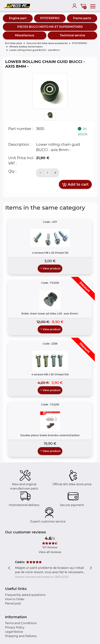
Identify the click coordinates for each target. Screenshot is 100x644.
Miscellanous (25, 35)
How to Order (15, 599)
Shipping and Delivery (21, 636)
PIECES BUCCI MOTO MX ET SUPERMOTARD (50, 27)
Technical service (72, 35)
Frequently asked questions (25, 595)
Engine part (18, 18)
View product (50, 268)
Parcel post (13, 603)
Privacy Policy (15, 627)
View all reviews (50, 552)
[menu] (93, 6)
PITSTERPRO (50, 18)
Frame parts (82, 18)
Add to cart (75, 185)
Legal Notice (14, 632)
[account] (75, 6)
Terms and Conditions (21, 623)
